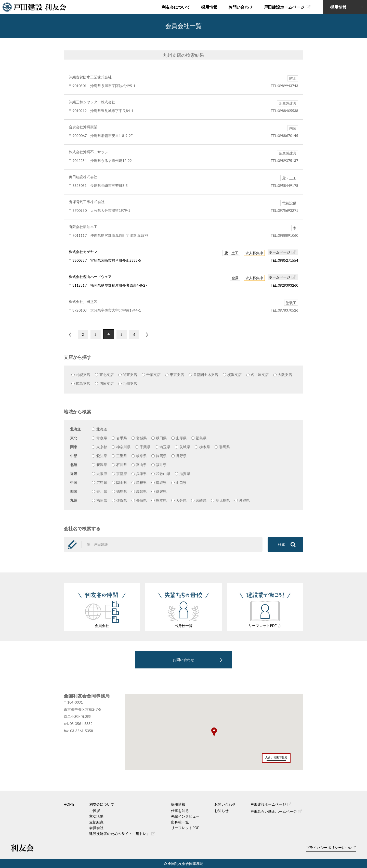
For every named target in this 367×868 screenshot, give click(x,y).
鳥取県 (161, 482)
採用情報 (209, 7)
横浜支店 (234, 375)
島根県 (141, 482)
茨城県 (185, 447)
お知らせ (221, 811)
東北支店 (107, 375)
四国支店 (107, 383)
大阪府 (102, 474)
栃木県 (205, 447)
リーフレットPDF (185, 828)
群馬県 (225, 447)
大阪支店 (285, 375)
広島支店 (83, 383)
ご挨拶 (95, 811)
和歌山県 (163, 474)
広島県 (102, 482)
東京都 (102, 447)
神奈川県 (123, 447)
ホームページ (282, 252)
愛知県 (102, 456)
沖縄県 (244, 500)
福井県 (161, 465)
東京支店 (177, 375)
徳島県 (122, 491)
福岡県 (102, 500)
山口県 (181, 482)
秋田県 (161, 438)
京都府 (122, 474)
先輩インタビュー (185, 816)
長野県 (181, 456)
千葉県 (145, 447)
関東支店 (130, 375)
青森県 (102, 438)
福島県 (201, 438)
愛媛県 (161, 491)
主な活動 (96, 816)
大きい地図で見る (276, 757)
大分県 (181, 500)
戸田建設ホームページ (287, 7)
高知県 (141, 491)
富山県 (141, 465)
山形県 (181, 438)
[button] (214, 732)
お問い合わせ (241, 7)
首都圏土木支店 (206, 375)
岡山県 (122, 482)
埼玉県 (165, 447)
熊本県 (161, 500)
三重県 (122, 456)
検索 (287, 544)
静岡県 (161, 456)
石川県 (122, 465)
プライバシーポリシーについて (331, 848)
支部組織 (96, 822)
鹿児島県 (223, 500)
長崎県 (141, 500)
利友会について (176, 7)
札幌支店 (83, 375)
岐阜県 (141, 456)
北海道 (102, 429)
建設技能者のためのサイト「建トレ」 (122, 834)
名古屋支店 (260, 375)
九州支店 (130, 383)
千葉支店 (153, 375)
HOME (69, 804)
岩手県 (122, 438)
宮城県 (141, 438)
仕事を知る (180, 811)
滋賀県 (185, 474)
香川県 (102, 491)
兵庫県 (141, 474)
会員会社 (96, 828)
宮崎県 (201, 500)
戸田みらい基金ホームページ (276, 811)
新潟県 (102, 465)
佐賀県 (122, 500)
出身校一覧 (180, 822)
